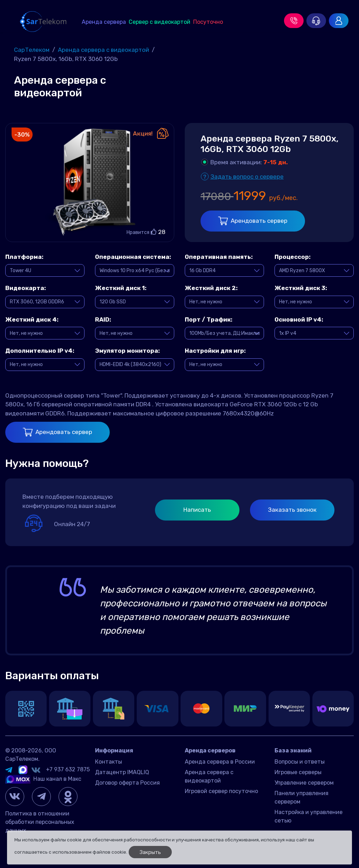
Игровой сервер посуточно (221, 791)
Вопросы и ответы (300, 762)
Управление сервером (304, 783)
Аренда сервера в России (220, 762)
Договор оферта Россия (127, 783)
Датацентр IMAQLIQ (122, 772)
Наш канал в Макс (43, 779)
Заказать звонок (292, 510)
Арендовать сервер (253, 221)
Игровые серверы (298, 772)
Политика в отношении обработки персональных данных (40, 822)
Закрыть (150, 852)
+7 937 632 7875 (68, 769)
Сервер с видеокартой (160, 22)
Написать (197, 510)
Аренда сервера (104, 22)
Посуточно (208, 22)
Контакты (109, 762)
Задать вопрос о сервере (247, 177)
